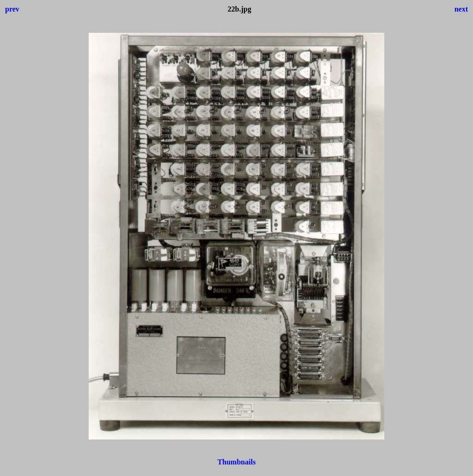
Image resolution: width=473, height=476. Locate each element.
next (461, 9)
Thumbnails (237, 462)
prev (12, 9)
